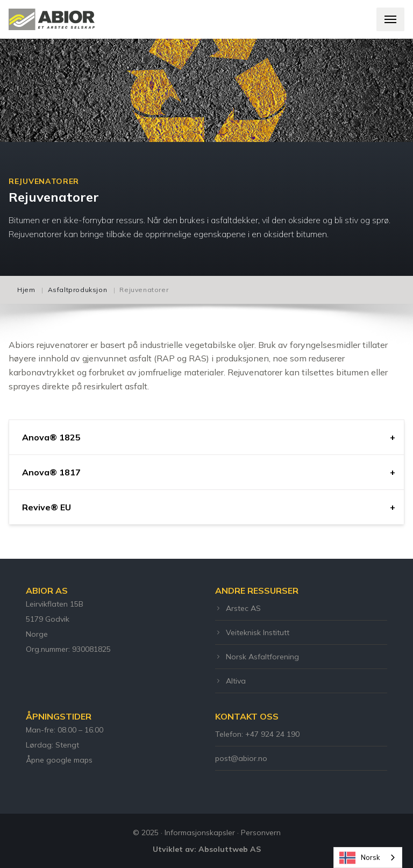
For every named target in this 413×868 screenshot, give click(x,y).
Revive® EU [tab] (47, 507)
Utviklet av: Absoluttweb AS (207, 849)
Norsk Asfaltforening (257, 657)
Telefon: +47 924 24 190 (257, 734)
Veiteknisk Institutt (252, 632)
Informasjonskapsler (200, 833)
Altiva (230, 681)
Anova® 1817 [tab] (51, 472)
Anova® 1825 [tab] (51, 437)
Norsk (360, 858)
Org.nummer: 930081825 (68, 649)
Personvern (261, 833)
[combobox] (368, 858)
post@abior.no (241, 758)
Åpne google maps (59, 760)
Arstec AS (238, 608)
